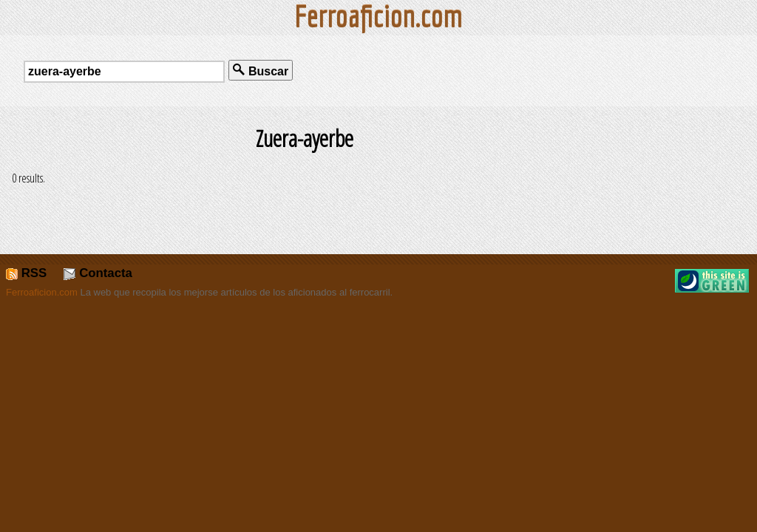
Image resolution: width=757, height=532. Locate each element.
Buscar (261, 71)
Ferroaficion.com (42, 292)
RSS (26, 273)
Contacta (98, 273)
